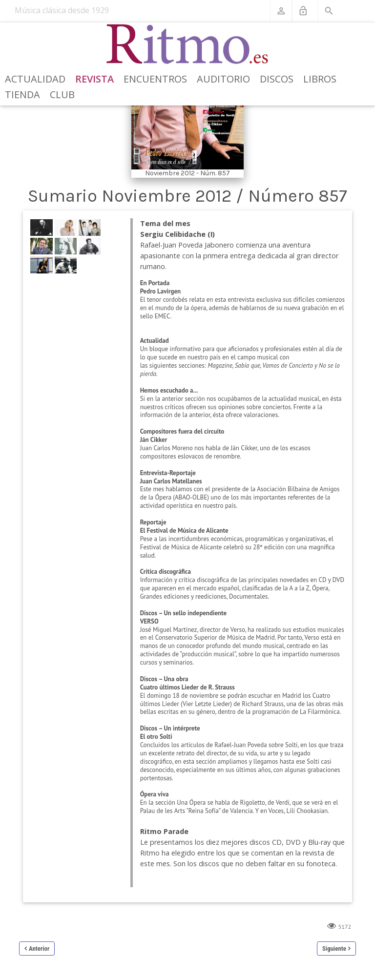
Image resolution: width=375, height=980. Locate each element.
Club (62, 94)
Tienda (22, 94)
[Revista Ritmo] (188, 44)
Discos (277, 79)
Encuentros (155, 79)
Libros (320, 79)
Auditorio (223, 79)
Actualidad (35, 79)
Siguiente (334, 949)
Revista (94, 79)
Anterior (39, 949)
